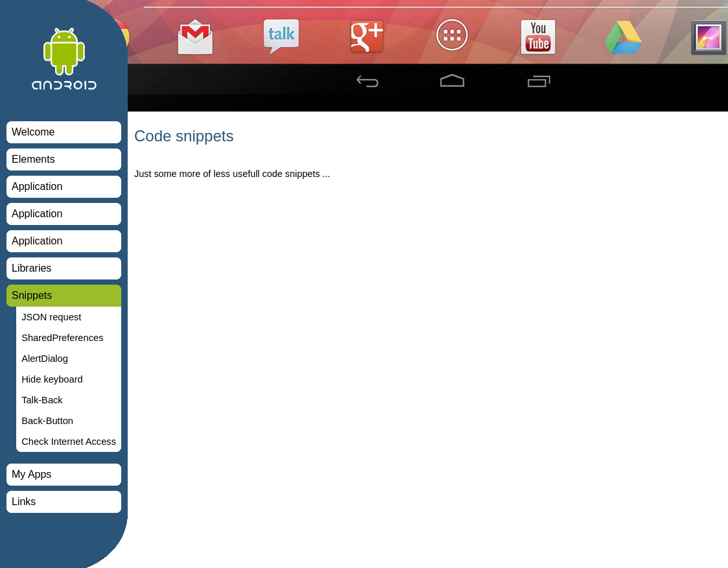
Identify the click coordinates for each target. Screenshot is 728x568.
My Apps (31, 474)
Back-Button (47, 421)
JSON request (51, 317)
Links (24, 502)
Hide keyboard (52, 379)
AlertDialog (45, 359)
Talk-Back (42, 400)
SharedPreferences (62, 338)
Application (37, 186)
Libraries (31, 268)
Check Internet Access (69, 442)
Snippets (32, 295)
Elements (33, 159)
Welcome (33, 132)
